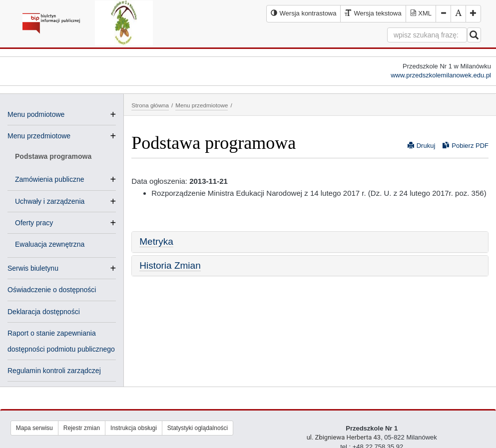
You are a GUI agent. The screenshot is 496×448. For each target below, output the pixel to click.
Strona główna (150, 105)
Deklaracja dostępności (44, 312)
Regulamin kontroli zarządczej (54, 371)
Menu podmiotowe (36, 114)
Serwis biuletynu (33, 268)
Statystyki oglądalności (198, 428)
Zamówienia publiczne (54, 179)
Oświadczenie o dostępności (52, 290)
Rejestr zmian (82, 428)
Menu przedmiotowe (39, 136)
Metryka (156, 241)
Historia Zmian (170, 265)
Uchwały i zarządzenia (54, 201)
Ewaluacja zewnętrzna (50, 244)
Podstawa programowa (53, 156)
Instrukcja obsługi (134, 428)
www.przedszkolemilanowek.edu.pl (441, 75)
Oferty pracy (38, 223)
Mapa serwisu (34, 428)
